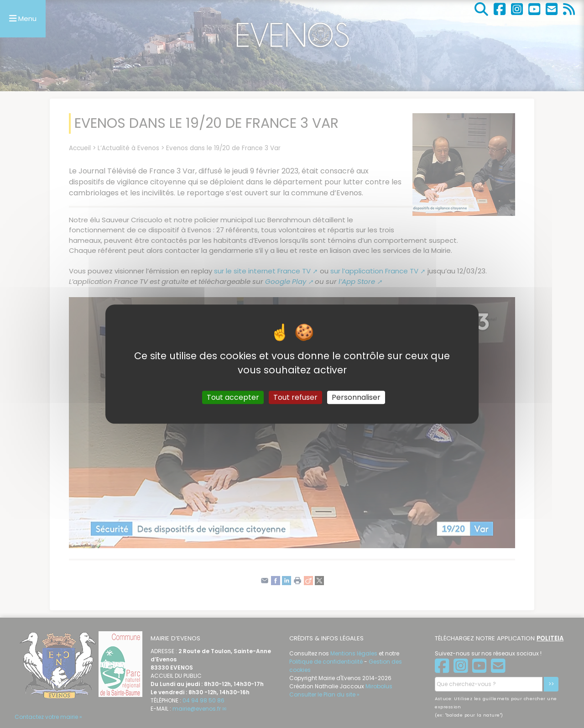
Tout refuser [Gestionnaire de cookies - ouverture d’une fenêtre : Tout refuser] (295, 397)
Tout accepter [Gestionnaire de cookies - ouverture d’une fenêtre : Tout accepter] (233, 397)
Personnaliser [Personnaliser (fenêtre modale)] (356, 397)
